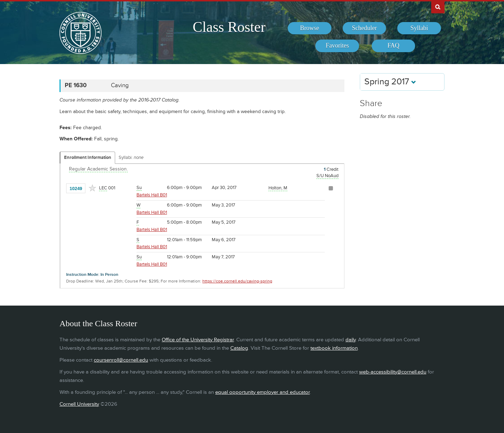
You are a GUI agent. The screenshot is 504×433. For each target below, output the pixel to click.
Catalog (239, 348)
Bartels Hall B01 (152, 195)
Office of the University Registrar (198, 340)
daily (351, 340)
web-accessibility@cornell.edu (393, 372)
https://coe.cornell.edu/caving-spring (237, 281)
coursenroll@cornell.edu (121, 360)
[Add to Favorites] (92, 188)
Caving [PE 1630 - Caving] (120, 85)
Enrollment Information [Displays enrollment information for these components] (88, 158)
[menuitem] (310, 28)
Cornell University (79, 404)
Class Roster (229, 27)
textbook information (334, 348)
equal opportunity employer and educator (262, 392)
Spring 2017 (390, 82)
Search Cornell (438, 7)
